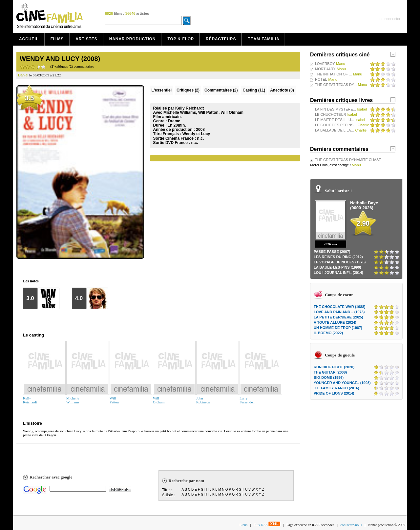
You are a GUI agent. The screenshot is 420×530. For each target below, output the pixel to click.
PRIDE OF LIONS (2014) (334, 393)
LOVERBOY (325, 64)
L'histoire (32, 423)
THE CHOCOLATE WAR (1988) (339, 307)
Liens (243, 525)
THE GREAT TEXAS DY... (336, 85)
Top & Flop (181, 39)
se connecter (390, 19)
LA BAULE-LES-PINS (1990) (337, 267)
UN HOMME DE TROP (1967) (338, 328)
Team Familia (263, 39)
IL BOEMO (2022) (328, 333)
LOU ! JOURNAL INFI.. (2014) (338, 273)
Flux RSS (267, 525)
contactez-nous (351, 525)
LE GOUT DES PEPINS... (336, 125)
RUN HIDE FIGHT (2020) (334, 367)
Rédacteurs (221, 39)
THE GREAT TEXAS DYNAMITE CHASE (348, 160)
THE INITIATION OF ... (333, 74)
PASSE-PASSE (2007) (332, 252)
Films (57, 39)
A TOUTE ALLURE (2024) (335, 322)
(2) (188, 90)
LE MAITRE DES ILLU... (335, 120)
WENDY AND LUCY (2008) (60, 59)
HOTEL (321, 79)
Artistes (86, 39)
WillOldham (159, 400)
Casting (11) (254, 90)
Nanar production (133, 39)
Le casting (33, 335)
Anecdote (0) (282, 90)
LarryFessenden (247, 400)
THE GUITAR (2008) (330, 372)
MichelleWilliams (73, 400)
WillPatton (114, 400)
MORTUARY (325, 69)
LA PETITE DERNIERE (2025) (338, 317)
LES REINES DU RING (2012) (338, 257)
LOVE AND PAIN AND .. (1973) (339, 312)
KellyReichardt (30, 400)
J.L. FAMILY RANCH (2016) (336, 388)
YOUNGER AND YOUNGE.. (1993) (342, 383)
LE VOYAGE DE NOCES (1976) (340, 262)
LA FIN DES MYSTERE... (336, 109)
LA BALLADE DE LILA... (335, 130)
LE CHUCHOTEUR (331, 114)
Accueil (29, 39)
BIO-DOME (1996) (329, 377)
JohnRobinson (203, 400)
